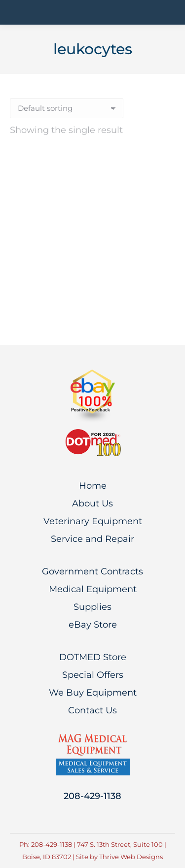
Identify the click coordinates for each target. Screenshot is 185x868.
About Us (92, 503)
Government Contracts (92, 571)
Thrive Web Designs (131, 857)
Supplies (92, 607)
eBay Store (93, 625)
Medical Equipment (93, 589)
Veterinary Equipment (93, 521)
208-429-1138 (92, 796)
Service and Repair (92, 539)
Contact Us (92, 710)
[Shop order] (67, 108)
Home (93, 486)
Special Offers (93, 675)
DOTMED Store (93, 657)
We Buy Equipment (93, 693)
